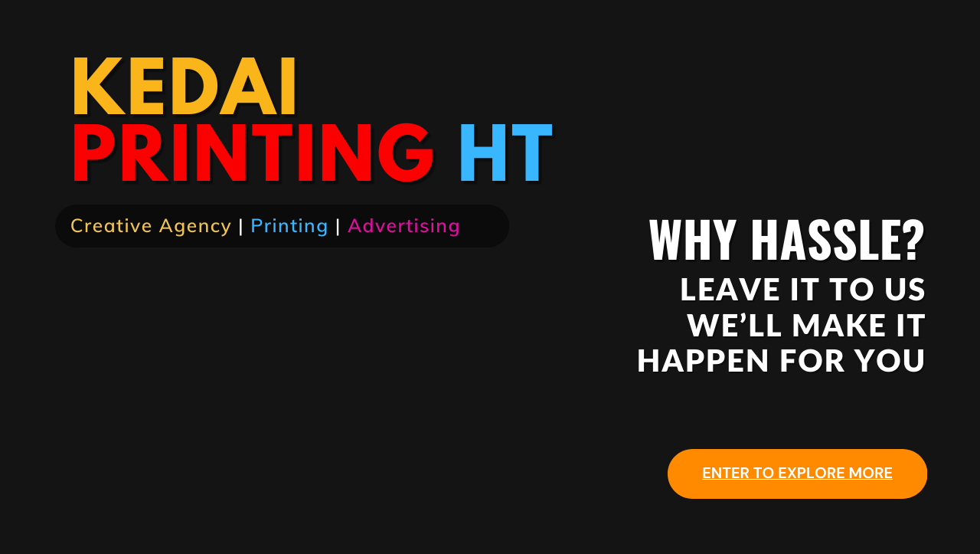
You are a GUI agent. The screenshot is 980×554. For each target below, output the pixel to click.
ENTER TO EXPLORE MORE (797, 474)
